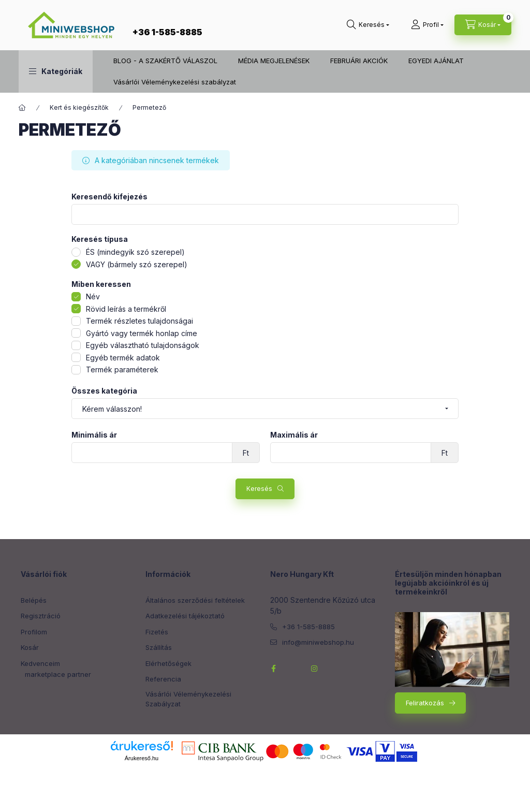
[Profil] (427, 25)
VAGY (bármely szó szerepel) (137, 264)
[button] (56, 71)
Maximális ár (294, 435)
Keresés (259, 489)
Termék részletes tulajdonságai (139, 321)
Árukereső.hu (142, 758)
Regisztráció (41, 616)
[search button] (368, 25)
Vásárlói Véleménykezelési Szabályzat (188, 699)
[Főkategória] (22, 108)
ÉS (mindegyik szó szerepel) (135, 252)
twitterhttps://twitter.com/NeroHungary (294, 669)
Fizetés (157, 632)
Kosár (30, 647)
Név (93, 296)
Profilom (34, 632)
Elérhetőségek (168, 663)
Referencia (163, 679)
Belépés (34, 600)
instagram (315, 669)
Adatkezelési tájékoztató (185, 616)
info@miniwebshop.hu (318, 642)
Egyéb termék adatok (123, 358)
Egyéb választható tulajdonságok (143, 345)
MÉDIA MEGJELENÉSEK (274, 61)
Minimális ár (94, 435)
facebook (273, 669)
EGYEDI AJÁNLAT (436, 61)
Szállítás (159, 647)
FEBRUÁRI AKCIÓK (359, 61)
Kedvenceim (40, 663)
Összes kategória (104, 391)
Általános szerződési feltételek (195, 600)
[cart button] (483, 25)
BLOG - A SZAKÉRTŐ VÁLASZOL (165, 61)
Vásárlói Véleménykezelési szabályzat (175, 82)
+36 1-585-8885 (167, 32)
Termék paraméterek (122, 369)
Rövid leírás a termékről (126, 309)
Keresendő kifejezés (109, 197)
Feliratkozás (425, 703)
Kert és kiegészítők (79, 107)
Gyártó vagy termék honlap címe (142, 333)
